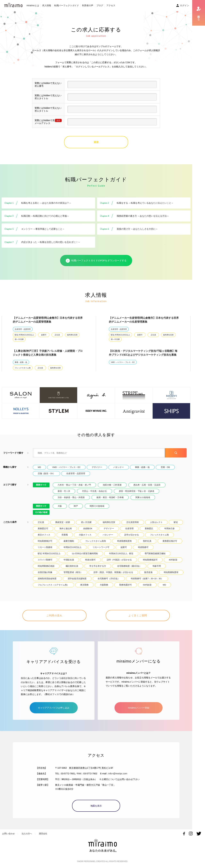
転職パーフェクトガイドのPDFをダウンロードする (96, 261)
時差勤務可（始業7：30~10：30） (147, 579)
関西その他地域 (97, 506)
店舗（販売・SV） (46, 473)
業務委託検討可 (170, 541)
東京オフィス (44, 535)
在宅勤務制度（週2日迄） (129, 566)
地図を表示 (96, 806)
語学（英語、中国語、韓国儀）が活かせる (113, 572)
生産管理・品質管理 (23, 329)
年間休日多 (170, 528)
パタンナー (119, 467)
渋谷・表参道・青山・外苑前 (71, 497)
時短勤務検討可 (45, 541)
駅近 (176, 522)
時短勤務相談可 (150, 560)
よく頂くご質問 (138, 615)
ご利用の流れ (54, 615)
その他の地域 (41, 512)
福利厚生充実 (72, 335)
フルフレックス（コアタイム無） (53, 585)
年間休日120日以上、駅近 (121, 554)
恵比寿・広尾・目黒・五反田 (147, 485)
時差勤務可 (143, 547)
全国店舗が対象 (45, 572)
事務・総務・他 (21, 362)
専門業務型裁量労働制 (155, 554)
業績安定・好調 (63, 522)
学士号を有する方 (98, 566)
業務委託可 (43, 528)
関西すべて (41, 506)
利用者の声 (88, 5)
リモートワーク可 (101, 547)
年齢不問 (157, 566)
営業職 (65, 535)
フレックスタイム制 (23, 368)
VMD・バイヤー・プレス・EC (123, 362)
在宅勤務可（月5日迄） (109, 579)
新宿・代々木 (64, 491)
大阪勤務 (104, 585)
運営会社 (43, 834)
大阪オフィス (85, 535)
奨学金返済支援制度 (77, 579)
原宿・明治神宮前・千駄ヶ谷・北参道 (137, 491)
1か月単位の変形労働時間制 (85, 554)
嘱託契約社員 (72, 566)
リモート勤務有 (45, 547)
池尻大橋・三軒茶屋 (112, 485)
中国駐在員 (69, 560)
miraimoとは (33, 5)
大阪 (60, 506)
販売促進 (148, 572)
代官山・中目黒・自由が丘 (94, 491)
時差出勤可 (90, 560)
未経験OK (88, 528)
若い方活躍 (19, 339)
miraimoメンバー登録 (139, 708)
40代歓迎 (173, 560)
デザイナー (97, 467)
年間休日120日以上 (73, 547)
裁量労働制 (69, 541)
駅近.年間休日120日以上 (24, 335)
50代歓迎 (147, 585)
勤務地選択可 (126, 585)
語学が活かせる (132, 535)
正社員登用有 (133, 522)
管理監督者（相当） (73, 572)
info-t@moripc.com (118, 774)
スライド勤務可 (45, 560)
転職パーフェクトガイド (67, 5)
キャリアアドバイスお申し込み (54, 708)
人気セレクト (156, 522)
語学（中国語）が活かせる (119, 560)
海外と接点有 (66, 528)
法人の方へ (27, 834)
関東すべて (41, 485)
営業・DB (165, 467)
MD (39, 467)
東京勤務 (84, 585)
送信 (96, 142)
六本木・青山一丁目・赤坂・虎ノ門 (74, 485)
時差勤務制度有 (125, 541)
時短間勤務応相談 (46, 566)
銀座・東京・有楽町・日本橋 (110, 497)
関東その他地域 (143, 497)
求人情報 (47, 5)
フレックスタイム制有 (96, 541)
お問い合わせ (8, 834)
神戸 (76, 506)
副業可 (44, 335)
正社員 (57, 335)
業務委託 (149, 528)
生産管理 (129, 528)
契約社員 (147, 541)
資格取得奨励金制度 (47, 579)
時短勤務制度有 (171, 572)
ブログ (100, 5)
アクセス (111, 5)
